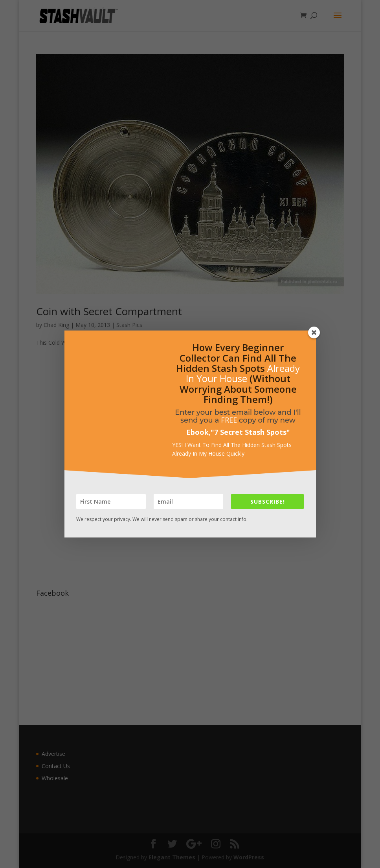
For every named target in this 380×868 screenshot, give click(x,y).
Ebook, (198, 432)
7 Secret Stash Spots (250, 432)
